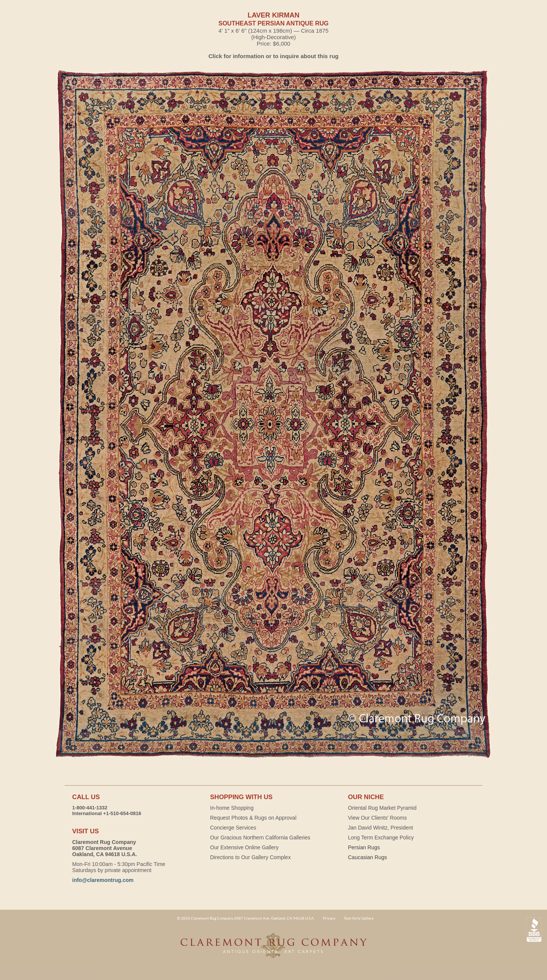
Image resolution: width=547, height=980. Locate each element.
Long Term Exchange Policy (381, 838)
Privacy (329, 918)
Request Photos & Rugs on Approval (253, 818)
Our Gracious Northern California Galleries (260, 838)
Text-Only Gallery (359, 918)
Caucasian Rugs (368, 857)
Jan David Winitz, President (380, 828)
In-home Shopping (232, 808)
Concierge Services (233, 828)
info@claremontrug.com (103, 880)
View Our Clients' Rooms (377, 818)
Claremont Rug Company (273, 950)
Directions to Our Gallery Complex (250, 857)
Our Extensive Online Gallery (244, 847)
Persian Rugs (364, 847)
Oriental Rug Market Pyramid (382, 808)
